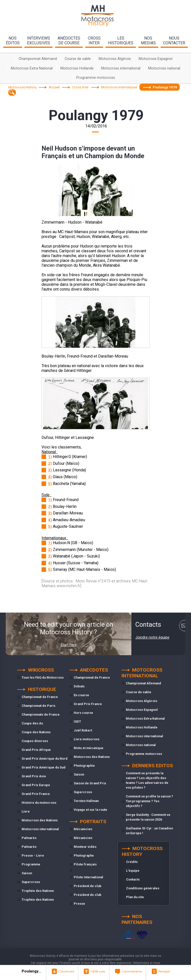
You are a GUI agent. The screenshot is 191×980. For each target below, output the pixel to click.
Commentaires (132, 971)
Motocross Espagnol (156, 59)
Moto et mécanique (89, 748)
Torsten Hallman (86, 801)
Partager (164, 971)
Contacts (133, 879)
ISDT (77, 722)
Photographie (84, 766)
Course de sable (78, 59)
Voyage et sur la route (90, 810)
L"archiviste (66, 971)
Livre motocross (87, 739)
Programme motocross (96, 78)
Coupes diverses (35, 741)
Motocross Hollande (77, 68)
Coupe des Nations (36, 732)
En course (81, 695)
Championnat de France (40, 697)
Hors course (83, 713)
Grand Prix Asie (34, 776)
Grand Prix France (36, 794)
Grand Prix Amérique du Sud (44, 767)
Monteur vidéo (85, 847)
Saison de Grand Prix (90, 783)
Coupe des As (32, 723)
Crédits (132, 862)
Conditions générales (143, 888)
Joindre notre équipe (152, 637)
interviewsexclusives (39, 41)
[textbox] (12, 93)
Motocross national (164, 68)
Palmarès (29, 838)
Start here (69, 645)
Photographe (84, 855)
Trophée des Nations (38, 891)
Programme (31, 864)
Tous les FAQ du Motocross (43, 677)
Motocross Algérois (115, 59)
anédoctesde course (69, 41)
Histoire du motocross (39, 803)
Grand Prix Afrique (36, 750)
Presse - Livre (33, 855)
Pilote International (88, 877)
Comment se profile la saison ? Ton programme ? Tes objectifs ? (149, 801)
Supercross (31, 882)
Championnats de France (41, 714)
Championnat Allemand (38, 59)
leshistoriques (121, 41)
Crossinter (94, 41)
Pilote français (85, 864)
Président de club (88, 886)
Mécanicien (83, 829)
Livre (26, 811)
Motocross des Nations (40, 820)
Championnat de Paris (39, 706)
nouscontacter (174, 41)
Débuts (79, 686)
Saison (27, 873)
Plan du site (135, 897)
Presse (79, 904)
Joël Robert (83, 730)
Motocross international (121, 68)
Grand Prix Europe (36, 785)
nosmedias (148, 41)
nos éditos (13, 41)
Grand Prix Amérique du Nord (45, 759)
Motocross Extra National (32, 68)
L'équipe (133, 871)
